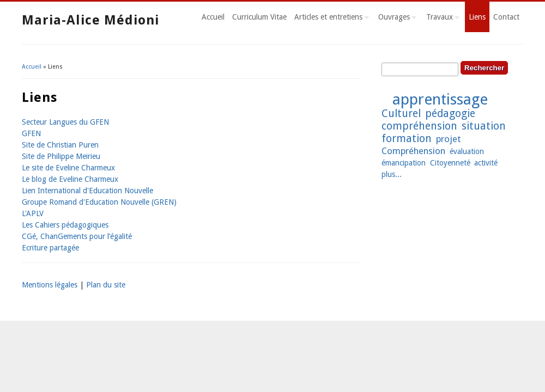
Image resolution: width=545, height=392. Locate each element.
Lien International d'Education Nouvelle (87, 191)
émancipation (404, 163)
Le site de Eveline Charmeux (68, 168)
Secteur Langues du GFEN (65, 122)
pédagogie (450, 114)
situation (484, 126)
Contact (506, 17)
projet (449, 139)
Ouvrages (395, 19)
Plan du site (106, 285)
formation (407, 139)
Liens (477, 17)
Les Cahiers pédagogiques (65, 225)
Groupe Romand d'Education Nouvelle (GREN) (99, 202)
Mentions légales (50, 285)
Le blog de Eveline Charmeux (70, 179)
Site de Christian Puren (60, 145)
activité (486, 163)
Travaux (441, 19)
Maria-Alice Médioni (90, 20)
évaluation (467, 151)
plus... (392, 174)
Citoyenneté (450, 163)
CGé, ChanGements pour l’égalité (77, 236)
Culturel (401, 114)
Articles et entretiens (330, 19)
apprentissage (440, 99)
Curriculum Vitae (259, 17)
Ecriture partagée (50, 248)
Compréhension (413, 151)
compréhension (419, 126)
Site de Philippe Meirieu (61, 156)
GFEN (31, 133)
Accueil (213, 17)
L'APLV (33, 213)
